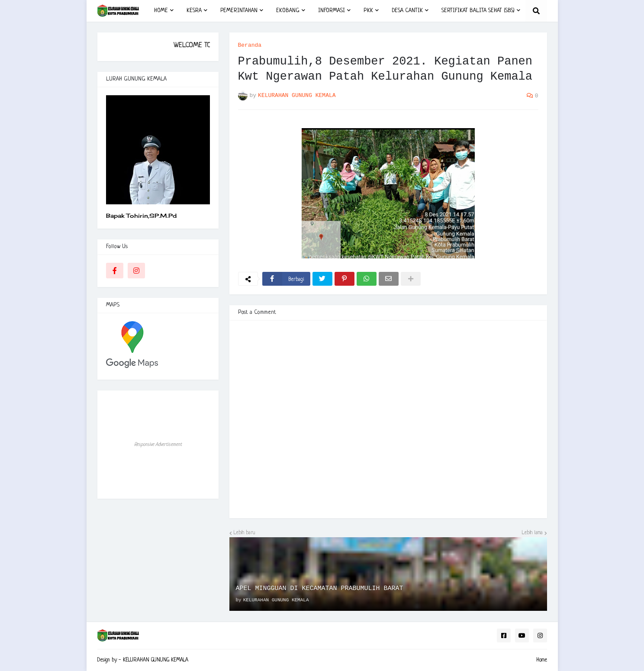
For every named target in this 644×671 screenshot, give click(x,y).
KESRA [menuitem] (194, 11)
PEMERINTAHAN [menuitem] (239, 11)
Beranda (250, 45)
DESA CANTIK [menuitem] (407, 11)
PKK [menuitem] (368, 11)
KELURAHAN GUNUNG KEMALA (156, 660)
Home (542, 660)
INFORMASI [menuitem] (332, 11)
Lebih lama (532, 533)
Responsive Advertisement (158, 445)
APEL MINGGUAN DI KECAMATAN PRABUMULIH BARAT (320, 589)
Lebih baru (245, 533)
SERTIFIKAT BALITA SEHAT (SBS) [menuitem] (478, 11)
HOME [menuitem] (161, 11)
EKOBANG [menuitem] (288, 11)
